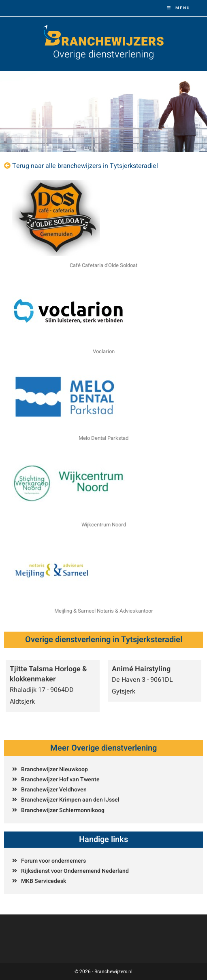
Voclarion (104, 351)
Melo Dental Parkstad (103, 438)
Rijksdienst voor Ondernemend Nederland (75, 871)
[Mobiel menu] (179, 8)
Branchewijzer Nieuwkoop (54, 769)
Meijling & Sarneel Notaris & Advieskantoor (104, 611)
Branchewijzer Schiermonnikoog (63, 810)
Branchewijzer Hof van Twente (60, 780)
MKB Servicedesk (44, 881)
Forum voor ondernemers (53, 861)
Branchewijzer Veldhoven (54, 790)
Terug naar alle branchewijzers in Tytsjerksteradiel (85, 166)
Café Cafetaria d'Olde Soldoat (103, 265)
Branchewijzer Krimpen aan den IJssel (70, 800)
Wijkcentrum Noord (104, 525)
